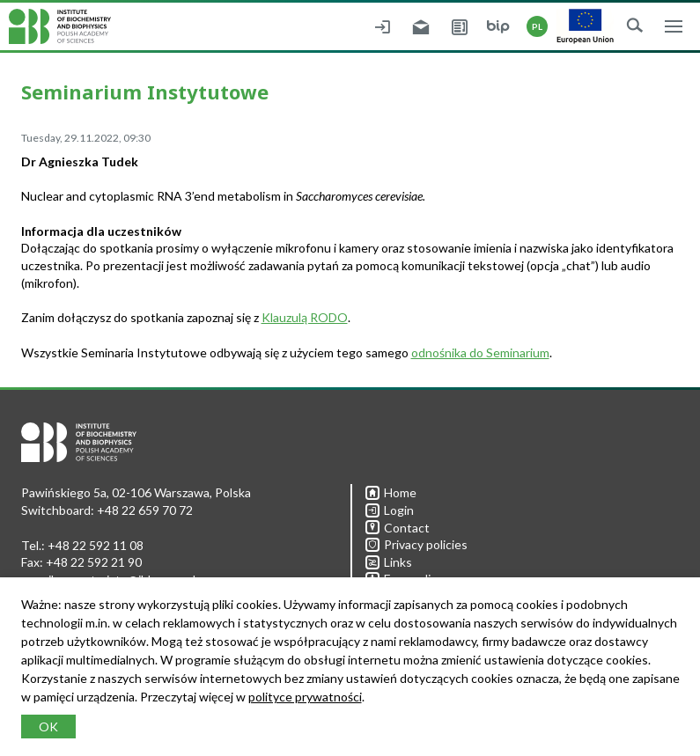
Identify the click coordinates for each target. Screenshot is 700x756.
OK (48, 727)
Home (391, 492)
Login (390, 510)
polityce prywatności (305, 697)
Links (389, 562)
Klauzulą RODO (305, 317)
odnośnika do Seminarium (480, 352)
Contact (398, 528)
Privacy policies (416, 544)
